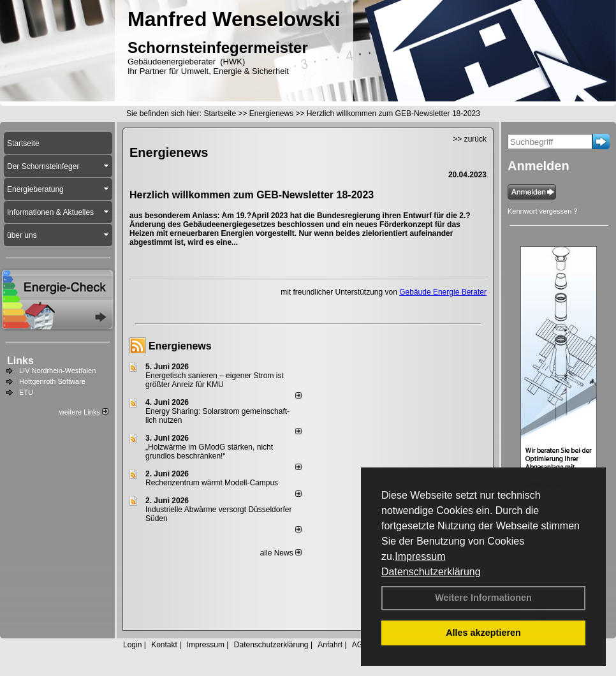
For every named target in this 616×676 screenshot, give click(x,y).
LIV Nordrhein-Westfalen (57, 371)
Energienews (180, 346)
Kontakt (164, 645)
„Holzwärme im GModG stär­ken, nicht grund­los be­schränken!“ (209, 452)
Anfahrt (330, 645)
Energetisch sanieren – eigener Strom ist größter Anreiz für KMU (215, 380)
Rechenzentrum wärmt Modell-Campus (212, 483)
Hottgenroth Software (52, 381)
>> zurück (470, 139)
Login (132, 645)
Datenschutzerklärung (431, 572)
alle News (281, 553)
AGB (360, 645)
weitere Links (84, 412)
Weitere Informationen (483, 598)
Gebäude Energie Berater (443, 292)
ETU (26, 392)
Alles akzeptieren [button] (483, 633)
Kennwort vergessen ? (542, 211)
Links (20, 361)
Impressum (420, 556)
